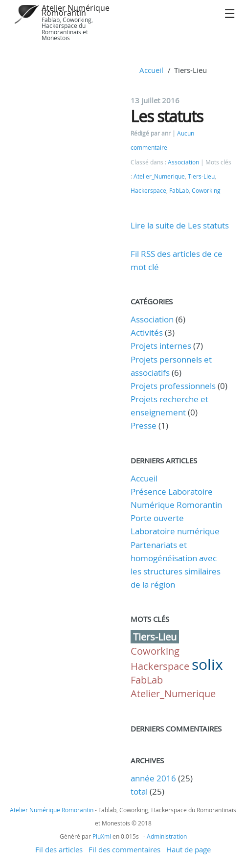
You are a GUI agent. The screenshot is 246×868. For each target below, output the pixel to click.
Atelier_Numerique (159, 176)
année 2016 (153, 778)
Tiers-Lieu (201, 176)
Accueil (151, 70)
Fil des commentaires (124, 849)
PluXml (102, 836)
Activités (147, 332)
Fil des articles (59, 849)
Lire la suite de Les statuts (180, 225)
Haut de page (189, 849)
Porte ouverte (157, 518)
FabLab (179, 191)
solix (207, 664)
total (140, 791)
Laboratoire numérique (175, 531)
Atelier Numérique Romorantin (76, 10)
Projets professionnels (173, 386)
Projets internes (161, 346)
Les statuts (167, 116)
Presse (144, 425)
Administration (167, 836)
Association (183, 162)
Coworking (206, 191)
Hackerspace (148, 191)
